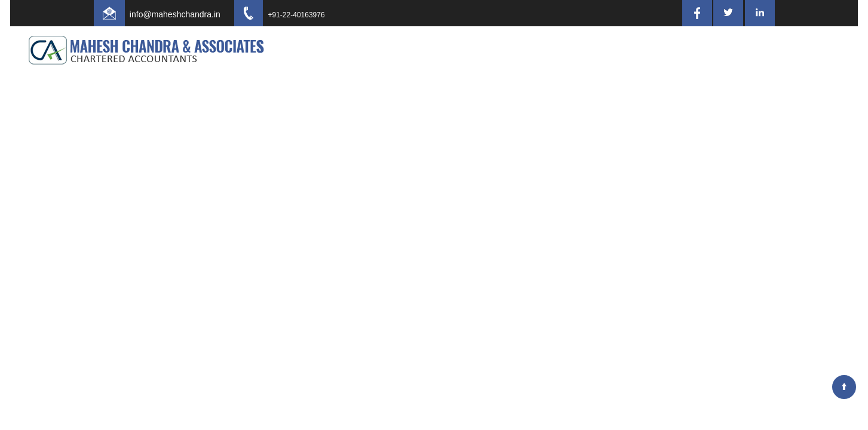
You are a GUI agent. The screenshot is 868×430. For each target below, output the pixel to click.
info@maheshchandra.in (186, 14)
